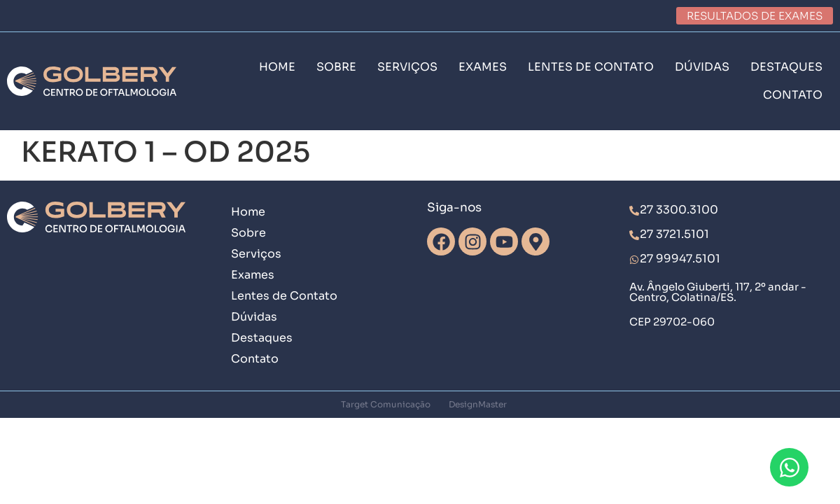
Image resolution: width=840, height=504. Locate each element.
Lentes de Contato (284, 296)
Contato (255, 359)
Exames (253, 275)
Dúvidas (254, 317)
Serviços (256, 254)
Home (248, 212)
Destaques (262, 338)
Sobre (248, 233)
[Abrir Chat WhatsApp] (789, 467)
